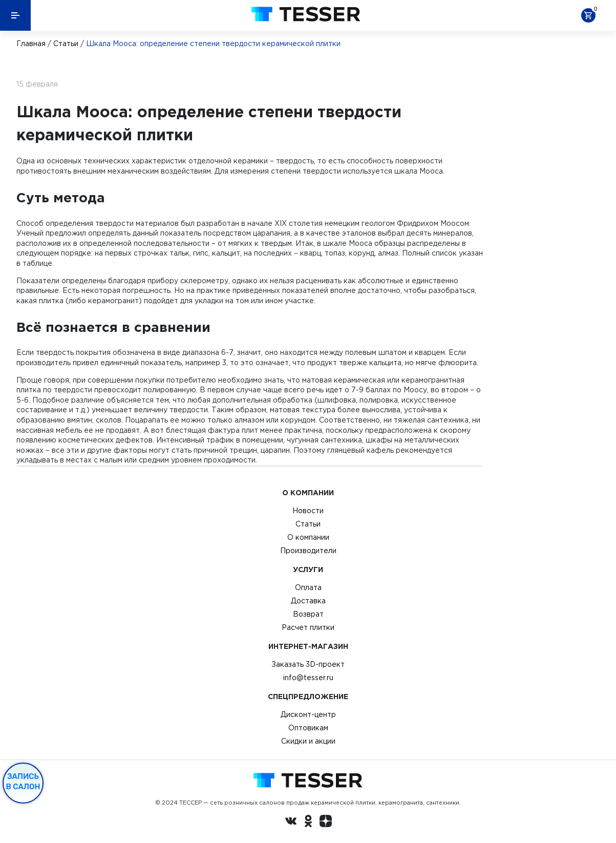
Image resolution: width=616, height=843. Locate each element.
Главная (31, 44)
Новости (308, 511)
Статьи (66, 44)
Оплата (308, 587)
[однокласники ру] (308, 823)
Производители (308, 551)
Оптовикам (308, 728)
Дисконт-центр (308, 714)
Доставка (308, 601)
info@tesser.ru (308, 678)
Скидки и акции (308, 741)
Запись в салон (23, 782)
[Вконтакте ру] (291, 823)
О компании (308, 537)
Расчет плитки (308, 627)
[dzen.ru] (326, 823)
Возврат (308, 614)
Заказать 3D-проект (308, 664)
